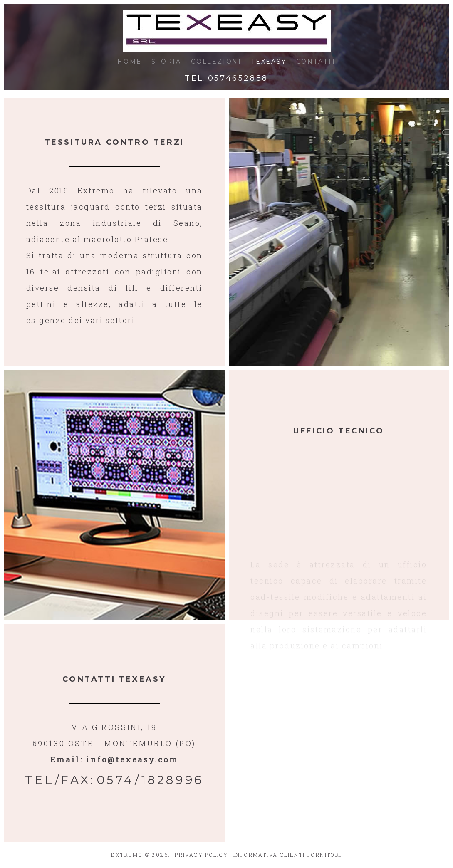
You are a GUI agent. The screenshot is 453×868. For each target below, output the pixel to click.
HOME (130, 62)
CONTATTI (316, 62)
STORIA (166, 62)
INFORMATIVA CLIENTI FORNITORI (288, 855)
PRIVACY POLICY (202, 855)
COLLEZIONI (216, 62)
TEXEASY (269, 62)
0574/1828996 (150, 780)
